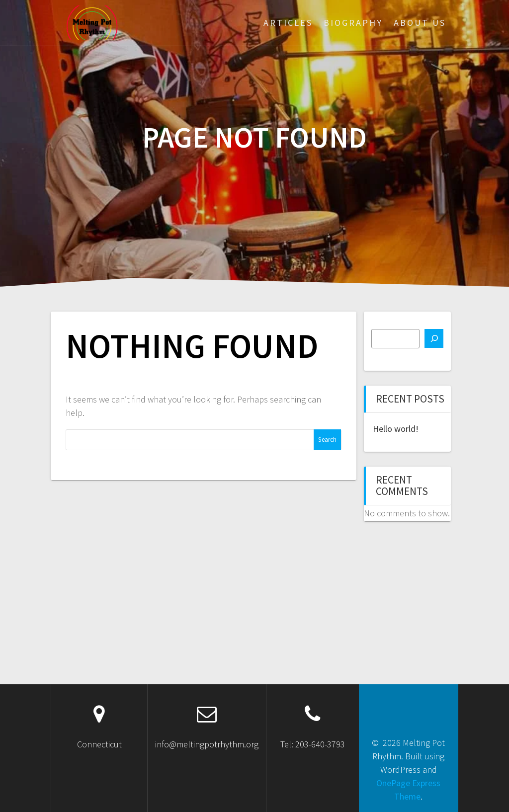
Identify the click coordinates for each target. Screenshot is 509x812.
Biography (353, 23)
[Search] (434, 338)
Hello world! (396, 429)
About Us (420, 23)
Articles (288, 23)
